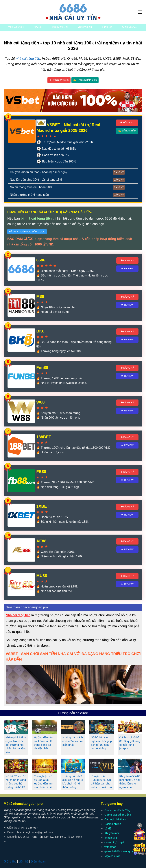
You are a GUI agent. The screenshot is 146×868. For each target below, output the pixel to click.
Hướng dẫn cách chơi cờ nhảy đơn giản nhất (73, 741)
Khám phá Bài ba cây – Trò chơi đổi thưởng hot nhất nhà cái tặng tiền (16, 745)
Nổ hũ (38, 27)
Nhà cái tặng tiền (18, 615)
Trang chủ (16, 27)
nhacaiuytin (111, 838)
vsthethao (110, 847)
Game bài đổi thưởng (117, 810)
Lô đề (108, 828)
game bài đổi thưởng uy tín (121, 851)
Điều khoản (130, 27)
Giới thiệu (85, 27)
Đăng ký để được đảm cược (27, 232)
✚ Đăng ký (127, 123)
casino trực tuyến (115, 842)
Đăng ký (119, 172)
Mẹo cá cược (112, 856)
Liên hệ (107, 27)
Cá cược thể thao (115, 819)
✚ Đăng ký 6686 (59, 80)
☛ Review (127, 268)
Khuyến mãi (60, 27)
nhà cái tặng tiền (28, 59)
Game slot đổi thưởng (118, 815)
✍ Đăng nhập (127, 131)
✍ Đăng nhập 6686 (85, 80)
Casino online (113, 824)
